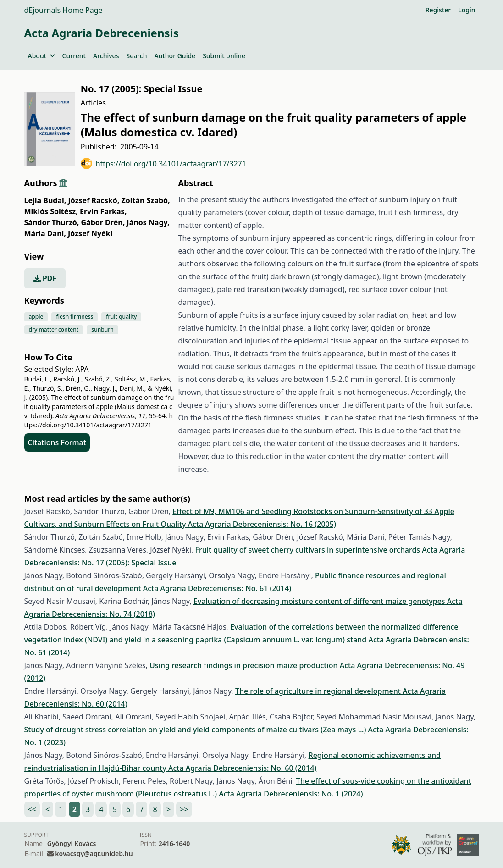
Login (467, 10)
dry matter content (54, 329)
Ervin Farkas (103, 211)
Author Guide (175, 56)
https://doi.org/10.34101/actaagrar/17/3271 (163, 163)
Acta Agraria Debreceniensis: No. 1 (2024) (291, 794)
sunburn (102, 329)
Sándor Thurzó (52, 222)
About (41, 56)
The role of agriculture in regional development (319, 691)
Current (74, 56)
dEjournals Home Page (64, 10)
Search (136, 56)
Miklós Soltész (51, 211)
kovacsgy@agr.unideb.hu (94, 854)
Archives (106, 56)
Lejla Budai (45, 200)
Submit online (224, 56)
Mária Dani (45, 233)
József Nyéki (90, 233)
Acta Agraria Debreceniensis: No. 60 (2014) (242, 768)
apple (36, 317)
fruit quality (121, 317)
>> (184, 809)
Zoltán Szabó (146, 200)
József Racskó (94, 200)
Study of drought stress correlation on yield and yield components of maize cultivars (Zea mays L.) (196, 730)
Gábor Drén (103, 222)
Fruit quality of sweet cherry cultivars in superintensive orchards (308, 550)
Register (438, 10)
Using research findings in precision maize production (245, 665)
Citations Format (57, 442)
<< (32, 809)
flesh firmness (75, 317)
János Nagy (148, 222)
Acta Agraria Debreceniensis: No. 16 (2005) (262, 524)
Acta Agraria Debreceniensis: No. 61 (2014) (217, 588)
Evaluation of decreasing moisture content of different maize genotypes (320, 601)
